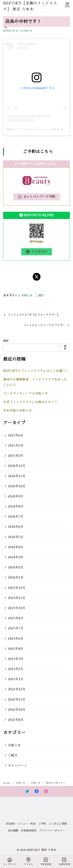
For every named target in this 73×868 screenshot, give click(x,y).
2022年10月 (17, 710)
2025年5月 (16, 446)
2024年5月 (16, 537)
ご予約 (42, 824)
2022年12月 (17, 689)
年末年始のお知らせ (18, 411)
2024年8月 (16, 507)
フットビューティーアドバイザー (44, 325)
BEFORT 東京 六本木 (42, 850)
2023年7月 (16, 628)
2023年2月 (16, 669)
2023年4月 (16, 649)
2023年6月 (16, 639)
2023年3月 (16, 659)
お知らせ (28, 31)
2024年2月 (16, 568)
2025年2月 (16, 456)
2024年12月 (17, 466)
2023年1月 (16, 679)
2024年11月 (17, 476)
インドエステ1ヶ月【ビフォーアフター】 (34, 315)
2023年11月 (17, 598)
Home (7, 783)
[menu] (67, 5)
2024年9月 (16, 496)
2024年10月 (17, 486)
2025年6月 (16, 436)
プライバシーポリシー (52, 831)
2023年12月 (17, 588)
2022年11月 (17, 700)
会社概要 (13, 831)
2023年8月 (16, 618)
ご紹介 (40, 295)
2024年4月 (16, 547)
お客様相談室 (29, 831)
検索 (6, 341)
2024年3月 (16, 557)
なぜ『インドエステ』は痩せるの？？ (30, 402)
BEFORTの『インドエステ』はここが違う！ (36, 371)
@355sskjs (37, 242)
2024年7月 (16, 517)
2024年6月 (16, 527)
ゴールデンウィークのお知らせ (26, 394)
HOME (11, 824)
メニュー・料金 (27, 824)
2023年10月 (17, 608)
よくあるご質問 (58, 824)
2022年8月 (16, 720)
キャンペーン (18, 766)
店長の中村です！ (56, 783)
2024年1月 (16, 578)
